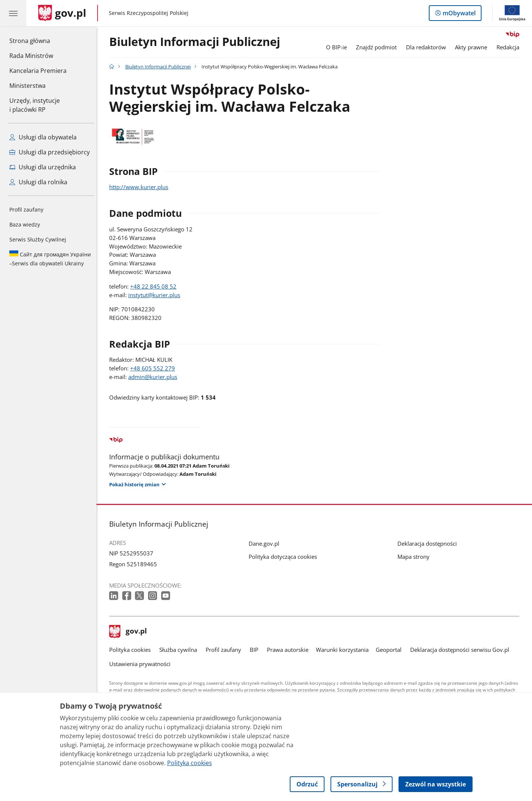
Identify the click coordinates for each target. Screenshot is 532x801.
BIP (256, 650)
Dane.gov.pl (266, 543)
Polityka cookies (132, 650)
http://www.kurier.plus (141, 187)
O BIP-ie (338, 47)
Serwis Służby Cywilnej (38, 239)
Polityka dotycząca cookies (285, 557)
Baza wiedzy (25, 224)
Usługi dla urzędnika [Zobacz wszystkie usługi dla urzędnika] (43, 167)
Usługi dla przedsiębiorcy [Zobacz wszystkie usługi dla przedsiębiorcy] (50, 152)
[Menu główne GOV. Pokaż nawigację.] (13, 13)
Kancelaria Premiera (38, 71)
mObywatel (458, 15)
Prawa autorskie (290, 650)
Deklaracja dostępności (429, 543)
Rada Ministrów (31, 56)
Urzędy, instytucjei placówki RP (35, 105)
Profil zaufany (26, 210)
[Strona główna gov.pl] (62, 13)
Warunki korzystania (344, 650)
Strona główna (38, 40)
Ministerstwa (27, 86)
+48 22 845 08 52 (155, 286)
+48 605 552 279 (154, 368)
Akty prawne (473, 47)
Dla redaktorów (428, 47)
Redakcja (510, 47)
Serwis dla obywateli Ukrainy (50, 259)
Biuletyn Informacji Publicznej (196, 42)
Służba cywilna (180, 650)
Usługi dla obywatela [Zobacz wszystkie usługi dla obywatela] (43, 137)
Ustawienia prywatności (142, 664)
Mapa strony (415, 557)
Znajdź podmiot (379, 47)
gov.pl (130, 632)
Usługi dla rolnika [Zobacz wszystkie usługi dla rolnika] (38, 182)
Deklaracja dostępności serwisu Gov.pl (462, 650)
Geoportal (390, 650)
